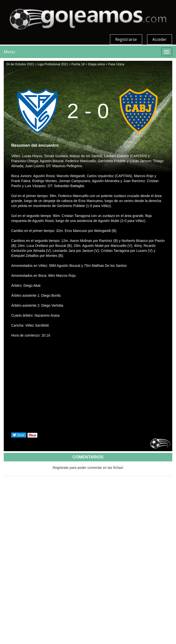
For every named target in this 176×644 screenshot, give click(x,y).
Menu (9, 52)
